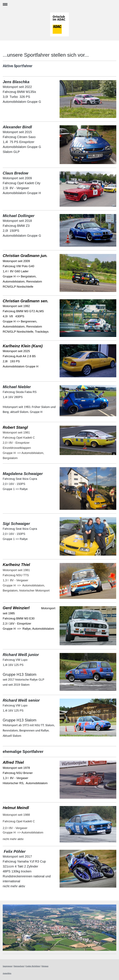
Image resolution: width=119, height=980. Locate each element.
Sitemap (45, 966)
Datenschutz (19, 966)
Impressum (7, 966)
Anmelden (7, 973)
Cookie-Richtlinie (33, 966)
